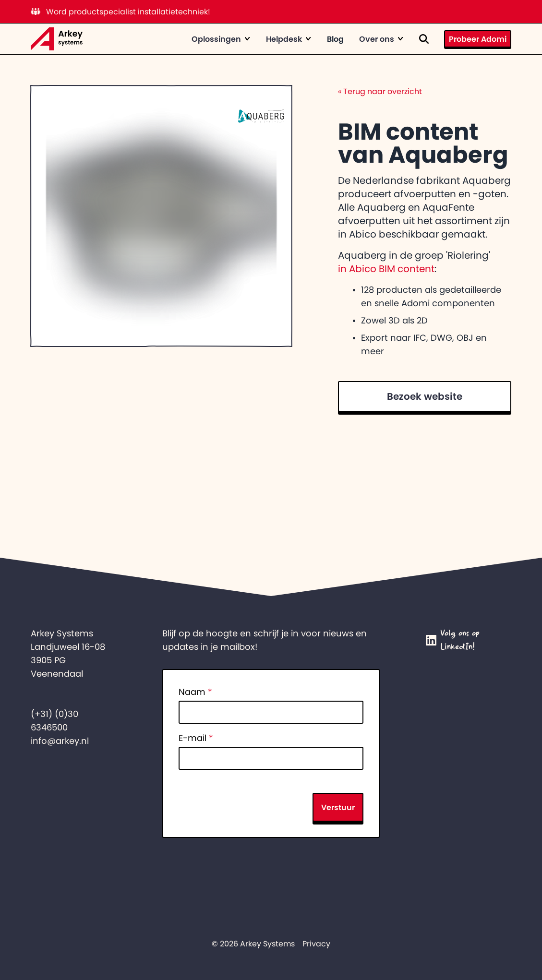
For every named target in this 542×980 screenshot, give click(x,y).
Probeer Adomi (478, 39)
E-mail (196, 738)
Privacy (316, 944)
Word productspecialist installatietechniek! (120, 12)
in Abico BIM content (386, 269)
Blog (335, 39)
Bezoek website (425, 396)
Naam (195, 692)
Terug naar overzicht (380, 91)
